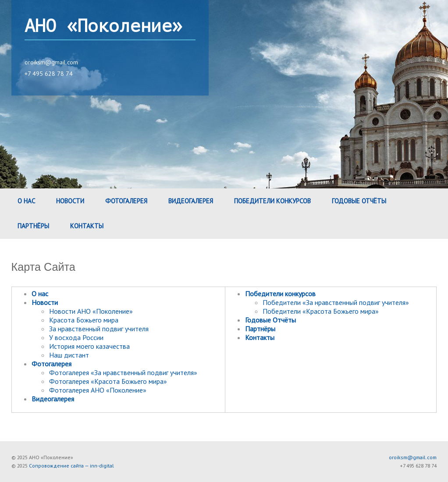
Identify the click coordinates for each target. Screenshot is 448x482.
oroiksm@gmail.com (51, 62)
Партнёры (33, 226)
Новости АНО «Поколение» (91, 311)
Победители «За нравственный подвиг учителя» (336, 302)
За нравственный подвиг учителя (99, 329)
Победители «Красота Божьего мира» (321, 311)
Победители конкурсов (272, 201)
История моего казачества (89, 346)
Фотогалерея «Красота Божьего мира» (108, 381)
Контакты (87, 226)
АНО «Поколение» (103, 26)
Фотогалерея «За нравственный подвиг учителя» (123, 372)
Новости (70, 201)
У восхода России (76, 337)
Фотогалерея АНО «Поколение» (98, 390)
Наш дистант (69, 355)
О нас (26, 201)
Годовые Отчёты (359, 201)
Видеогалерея (191, 201)
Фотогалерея (126, 201)
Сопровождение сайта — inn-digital (71, 466)
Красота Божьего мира (84, 320)
